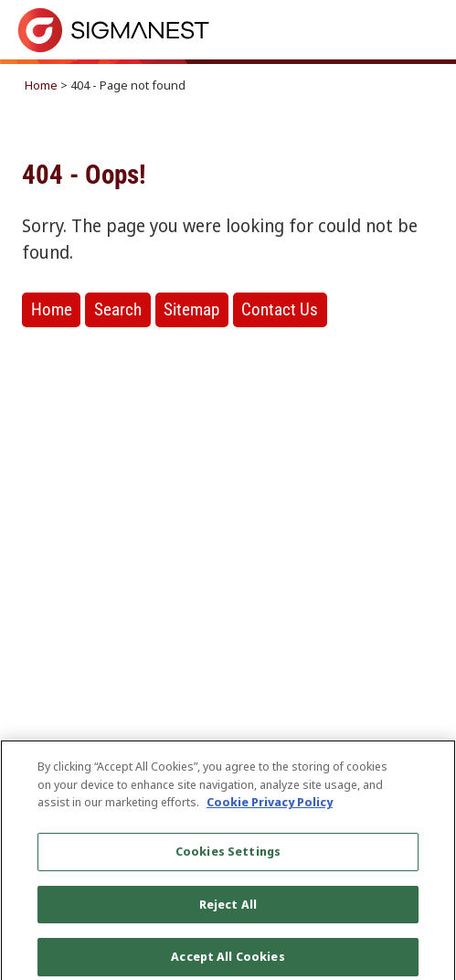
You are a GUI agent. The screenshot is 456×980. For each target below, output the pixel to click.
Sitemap (191, 309)
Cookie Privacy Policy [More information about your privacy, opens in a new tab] (270, 807)
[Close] (427, 773)
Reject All (228, 909)
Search (118, 309)
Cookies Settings (228, 856)
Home (41, 85)
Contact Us (280, 309)
